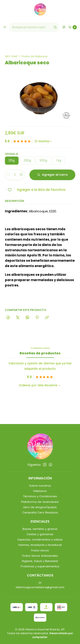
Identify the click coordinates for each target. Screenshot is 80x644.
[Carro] (73, 27)
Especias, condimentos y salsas (40, 540)
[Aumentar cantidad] (21, 175)
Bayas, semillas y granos (40, 529)
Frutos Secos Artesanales (40, 556)
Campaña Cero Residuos (40, 512)
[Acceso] (64, 27)
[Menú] (5, 27)
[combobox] (34, 27)
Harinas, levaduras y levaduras (40, 545)
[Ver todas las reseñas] (44, 141)
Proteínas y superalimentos (40, 566)
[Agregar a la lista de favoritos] (35, 190)
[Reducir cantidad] (8, 175)
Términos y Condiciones (40, 496)
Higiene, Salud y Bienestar (40, 561)
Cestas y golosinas (40, 534)
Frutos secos (40, 550)
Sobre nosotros (40, 486)
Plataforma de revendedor (40, 502)
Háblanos (40, 491)
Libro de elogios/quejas (40, 507)
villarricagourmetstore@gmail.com (40, 585)
